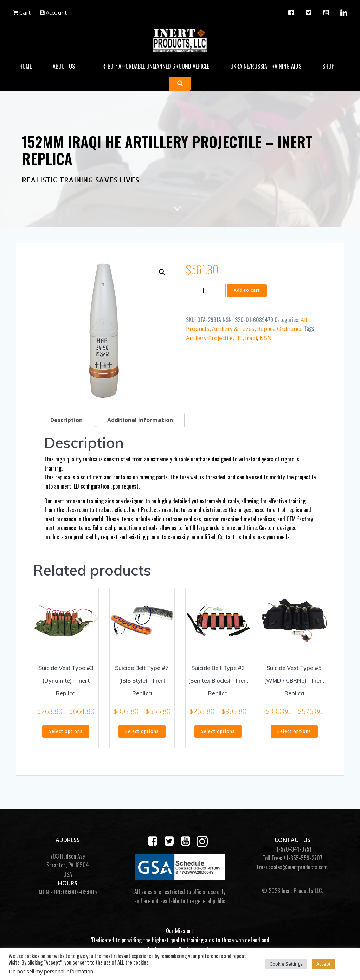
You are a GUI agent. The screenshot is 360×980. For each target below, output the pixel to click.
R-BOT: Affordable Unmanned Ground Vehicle (156, 66)
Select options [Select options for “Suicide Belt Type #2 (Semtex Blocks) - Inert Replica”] (218, 731)
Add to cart (247, 290)
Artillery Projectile (209, 338)
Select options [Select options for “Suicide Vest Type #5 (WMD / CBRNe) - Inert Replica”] (294, 731)
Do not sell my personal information (51, 971)
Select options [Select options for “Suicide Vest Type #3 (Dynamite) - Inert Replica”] (66, 731)
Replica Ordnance (280, 329)
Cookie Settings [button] (286, 964)
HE (239, 338)
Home (25, 66)
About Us (67, 66)
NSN (266, 338)
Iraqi (251, 338)
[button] (162, 272)
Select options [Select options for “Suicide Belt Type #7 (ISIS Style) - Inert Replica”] (142, 731)
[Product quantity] (206, 291)
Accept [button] (323, 964)
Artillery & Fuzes (233, 329)
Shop (332, 66)
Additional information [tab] (140, 420)
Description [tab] (66, 420)
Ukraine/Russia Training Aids (266, 66)
